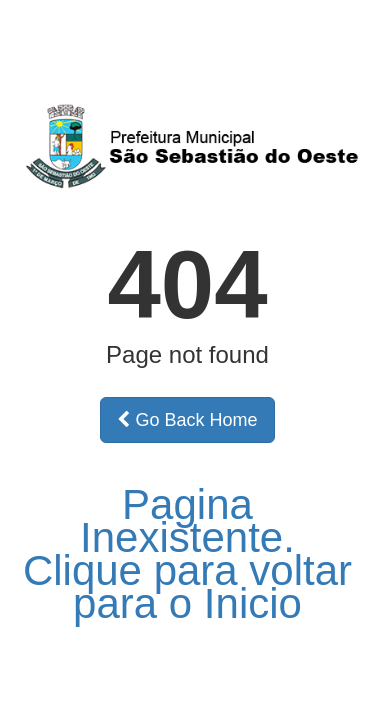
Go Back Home (187, 420)
